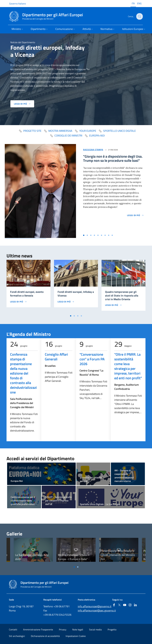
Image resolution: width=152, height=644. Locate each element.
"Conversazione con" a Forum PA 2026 (92, 359)
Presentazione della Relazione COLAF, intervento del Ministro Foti (118, 555)
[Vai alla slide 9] (112, 235)
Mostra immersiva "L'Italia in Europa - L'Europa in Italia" (74, 557)
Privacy (63, 630)
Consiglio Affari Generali (56, 357)
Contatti (13, 630)
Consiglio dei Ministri (66, 136)
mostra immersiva (58, 131)
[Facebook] (114, 605)
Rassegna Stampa (93, 150)
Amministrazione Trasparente (38, 630)
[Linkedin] (135, 605)
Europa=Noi (95, 136)
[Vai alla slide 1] (84, 235)
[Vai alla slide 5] (98, 235)
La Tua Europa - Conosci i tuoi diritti (32, 557)
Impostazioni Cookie (76, 636)
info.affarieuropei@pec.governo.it (97, 611)
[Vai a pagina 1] (71, 316)
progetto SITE (30, 131)
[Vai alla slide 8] (109, 235)
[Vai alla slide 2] (87, 235)
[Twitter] (119, 605)
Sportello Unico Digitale (117, 131)
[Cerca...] (139, 16)
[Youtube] (125, 605)
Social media (95, 630)
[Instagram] (130, 605)
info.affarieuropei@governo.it (95, 606)
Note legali (78, 630)
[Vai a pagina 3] (78, 316)
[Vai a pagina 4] (81, 316)
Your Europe (85, 131)
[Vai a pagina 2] (74, 316)
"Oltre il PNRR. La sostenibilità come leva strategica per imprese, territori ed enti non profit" (128, 366)
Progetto (112, 630)
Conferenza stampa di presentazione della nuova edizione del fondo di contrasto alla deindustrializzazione (23, 373)
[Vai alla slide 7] (105, 235)
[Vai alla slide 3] (91, 235)
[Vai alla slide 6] (102, 235)
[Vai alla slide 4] (94, 235)
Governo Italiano (18, 4)
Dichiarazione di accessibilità (45, 636)
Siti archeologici (17, 636)
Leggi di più (22, 104)
